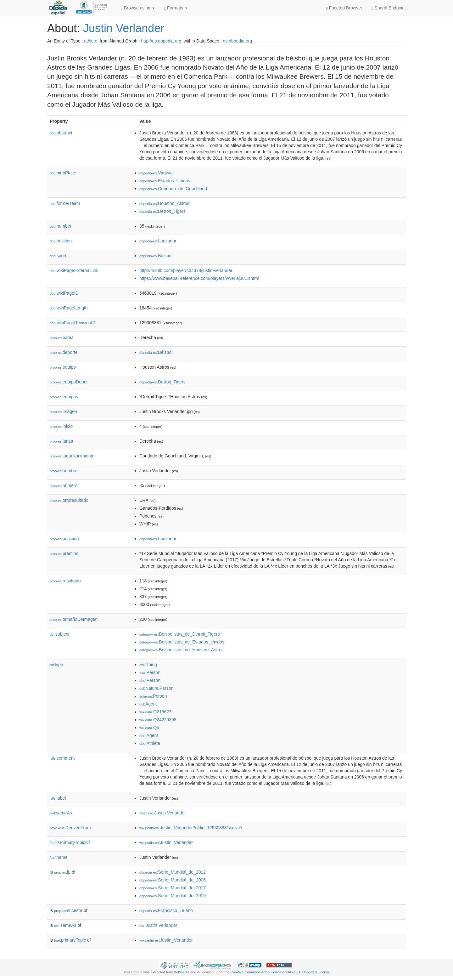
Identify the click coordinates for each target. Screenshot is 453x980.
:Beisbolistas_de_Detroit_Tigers (180, 634)
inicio (61, 426)
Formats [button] (176, 8)
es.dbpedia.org (238, 41)
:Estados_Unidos (165, 181)
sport (58, 256)
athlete (91, 41)
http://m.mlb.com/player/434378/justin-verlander (186, 270)
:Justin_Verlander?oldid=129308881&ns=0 (190, 828)
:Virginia (156, 173)
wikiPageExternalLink (74, 270)
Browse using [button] (138, 8)
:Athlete (150, 743)
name (59, 857)
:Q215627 (155, 712)
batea (62, 337)
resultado (65, 581)
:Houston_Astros (164, 203)
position (61, 241)
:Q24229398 (158, 720)
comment (62, 758)
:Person (150, 672)
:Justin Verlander (163, 813)
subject (59, 634)
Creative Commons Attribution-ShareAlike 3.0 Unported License (280, 972)
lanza (62, 441)
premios (64, 553)
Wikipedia (182, 972)
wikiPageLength (69, 308)
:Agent (148, 704)
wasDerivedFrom (70, 828)
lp (62, 872)
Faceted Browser (344, 8)
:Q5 (149, 728)
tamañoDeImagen (74, 619)
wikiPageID (64, 293)
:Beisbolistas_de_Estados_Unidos (182, 642)
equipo (63, 367)
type (56, 665)
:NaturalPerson (156, 688)
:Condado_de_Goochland (173, 189)
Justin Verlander (124, 28)
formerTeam (65, 203)
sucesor (68, 910)
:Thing (148, 665)
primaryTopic (70, 940)
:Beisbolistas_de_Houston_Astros (182, 650)
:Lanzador (158, 241)
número (64, 485)
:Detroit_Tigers (162, 211)
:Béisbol (156, 256)
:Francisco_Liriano (166, 910)
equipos (64, 397)
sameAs (61, 813)
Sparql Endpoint (389, 8)
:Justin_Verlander (166, 842)
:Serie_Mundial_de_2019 (173, 896)
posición (64, 539)
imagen (63, 411)
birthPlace (63, 173)
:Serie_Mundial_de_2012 (173, 872)
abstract (61, 133)
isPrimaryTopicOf (70, 842)
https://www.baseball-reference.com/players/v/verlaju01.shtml (199, 278)
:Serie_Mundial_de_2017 (173, 888)
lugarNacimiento (72, 456)
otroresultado (69, 500)
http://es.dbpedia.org (161, 41)
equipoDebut (69, 382)
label (58, 798)
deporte (64, 352)
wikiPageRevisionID (73, 323)
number (61, 226)
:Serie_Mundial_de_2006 (173, 880)
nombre (64, 471)
